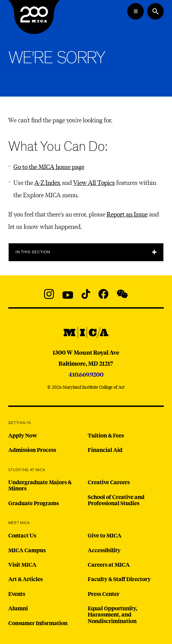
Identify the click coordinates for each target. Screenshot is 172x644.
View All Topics (94, 182)
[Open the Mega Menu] (136, 11)
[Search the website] (155, 11)
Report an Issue (127, 214)
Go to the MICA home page (49, 166)
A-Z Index (47, 182)
